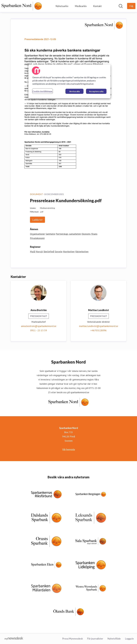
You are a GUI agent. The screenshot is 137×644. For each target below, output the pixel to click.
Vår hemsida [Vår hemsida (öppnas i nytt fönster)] (69, 449)
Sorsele (59, 252)
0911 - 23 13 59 (39, 330)
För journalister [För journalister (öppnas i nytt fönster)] (95, 639)
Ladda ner (37, 220)
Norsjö (39, 252)
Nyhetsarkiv (62, 6)
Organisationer (37, 234)
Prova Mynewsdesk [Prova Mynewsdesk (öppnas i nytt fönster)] (73, 639)
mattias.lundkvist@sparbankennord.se (99, 326)
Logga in (129, 639)
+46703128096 (98, 330)
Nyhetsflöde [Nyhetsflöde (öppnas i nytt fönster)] (114, 639)
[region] (69, 81)
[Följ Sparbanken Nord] (131, 6)
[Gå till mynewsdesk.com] (14, 639)
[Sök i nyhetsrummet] (121, 6)
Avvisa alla (75, 91)
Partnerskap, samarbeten (68, 234)
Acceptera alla (96, 91)
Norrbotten (69, 252)
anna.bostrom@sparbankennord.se (39, 326)
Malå (33, 252)
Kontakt (97, 6)
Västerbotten (82, 252)
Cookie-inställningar (42, 91)
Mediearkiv (81, 6)
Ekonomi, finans (90, 234)
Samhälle (50, 234)
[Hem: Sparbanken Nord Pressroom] (22, 6)
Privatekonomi (37, 238)
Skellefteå (49, 252)
